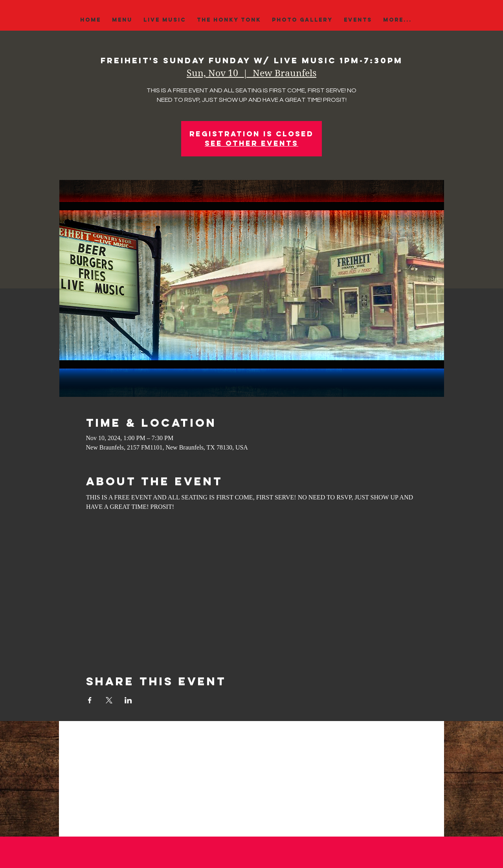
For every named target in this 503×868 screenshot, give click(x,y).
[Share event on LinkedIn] (128, 700)
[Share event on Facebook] (90, 700)
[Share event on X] (109, 700)
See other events (251, 143)
